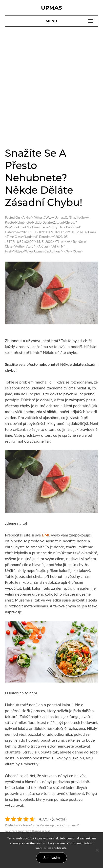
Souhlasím (51, 858)
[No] (97, 850)
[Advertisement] (51, 87)
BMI (46, 535)
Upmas (51, 8)
